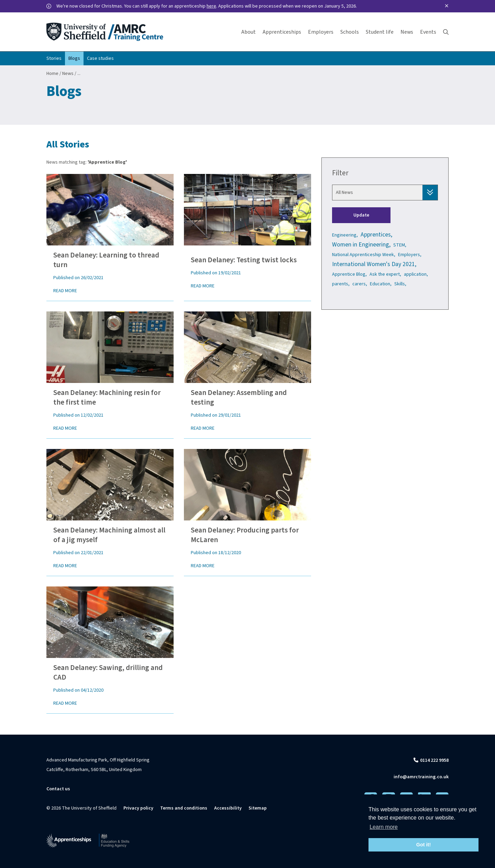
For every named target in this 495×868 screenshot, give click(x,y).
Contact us (58, 789)
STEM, (400, 245)
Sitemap (258, 808)
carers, (360, 284)
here (211, 6)
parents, (341, 284)
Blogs (74, 58)
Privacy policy (138, 808)
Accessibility (228, 808)
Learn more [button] (384, 827)
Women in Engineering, (361, 245)
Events (428, 32)
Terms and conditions (184, 808)
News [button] (407, 32)
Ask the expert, (385, 274)
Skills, (400, 284)
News (68, 74)
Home (52, 74)
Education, (381, 284)
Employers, (410, 255)
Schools (350, 32)
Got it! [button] (423, 845)
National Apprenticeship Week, (364, 255)
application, (416, 274)
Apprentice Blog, (349, 274)
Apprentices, (376, 235)
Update (361, 215)
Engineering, (345, 235)
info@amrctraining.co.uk (421, 777)
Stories (54, 58)
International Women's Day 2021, (374, 264)
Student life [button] (380, 32)
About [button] (249, 32)
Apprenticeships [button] (282, 32)
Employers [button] (321, 32)
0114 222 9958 (434, 760)
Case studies (100, 58)
